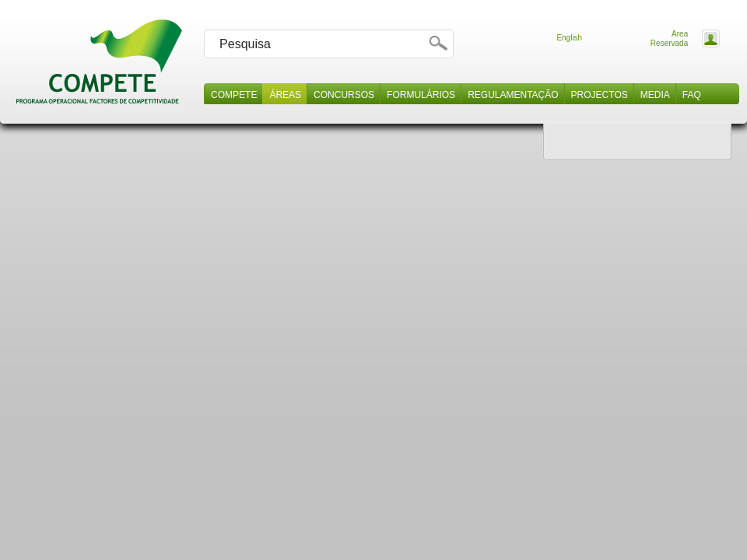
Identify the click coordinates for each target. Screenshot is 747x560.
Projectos (600, 95)
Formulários (421, 95)
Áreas (285, 95)
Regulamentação (513, 95)
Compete (234, 95)
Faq (692, 95)
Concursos (344, 95)
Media (655, 95)
